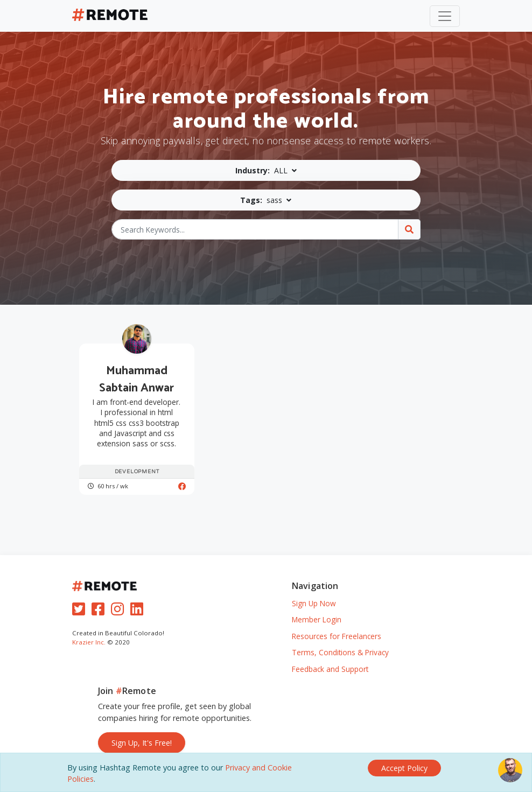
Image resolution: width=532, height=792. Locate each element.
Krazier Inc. (89, 642)
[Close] (404, 768)
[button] (266, 170)
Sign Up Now (314, 603)
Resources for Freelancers (337, 636)
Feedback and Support (330, 669)
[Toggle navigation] (445, 16)
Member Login (317, 619)
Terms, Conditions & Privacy (340, 652)
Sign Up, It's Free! (142, 743)
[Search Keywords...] (255, 229)
